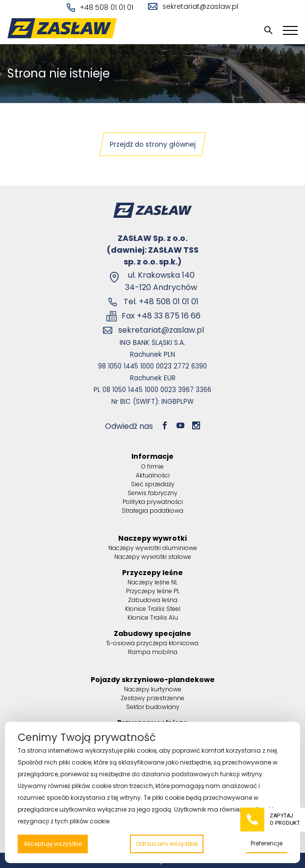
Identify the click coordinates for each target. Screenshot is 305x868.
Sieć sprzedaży (153, 484)
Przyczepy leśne (152, 573)
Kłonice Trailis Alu (153, 618)
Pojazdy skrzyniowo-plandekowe (153, 680)
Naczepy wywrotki (152, 538)
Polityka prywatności (153, 502)
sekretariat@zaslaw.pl (193, 6)
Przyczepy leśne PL (153, 591)
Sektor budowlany (153, 707)
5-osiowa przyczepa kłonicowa (152, 643)
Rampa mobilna (153, 652)
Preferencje (267, 843)
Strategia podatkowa (152, 511)
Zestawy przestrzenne (152, 698)
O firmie (152, 466)
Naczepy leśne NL (152, 582)
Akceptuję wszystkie (53, 844)
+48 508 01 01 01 (100, 7)
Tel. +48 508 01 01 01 (161, 302)
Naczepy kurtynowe (153, 689)
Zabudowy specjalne (152, 633)
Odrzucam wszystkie (167, 844)
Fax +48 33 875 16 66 (161, 316)
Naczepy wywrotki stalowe (153, 557)
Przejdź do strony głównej (153, 144)
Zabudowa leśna (153, 600)
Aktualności (153, 475)
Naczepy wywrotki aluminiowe (153, 548)
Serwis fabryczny (152, 493)
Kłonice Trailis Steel (153, 609)
